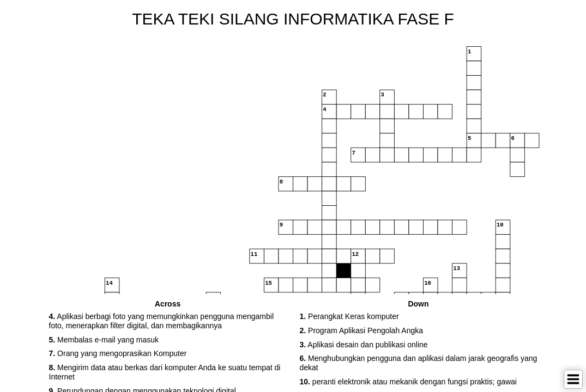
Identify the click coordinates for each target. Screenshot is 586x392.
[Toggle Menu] (573, 379)
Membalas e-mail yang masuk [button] (104, 340)
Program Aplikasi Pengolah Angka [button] (362, 330)
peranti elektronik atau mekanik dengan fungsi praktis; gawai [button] (408, 382)
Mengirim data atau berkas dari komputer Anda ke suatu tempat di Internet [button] (165, 372)
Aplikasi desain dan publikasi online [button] (364, 345)
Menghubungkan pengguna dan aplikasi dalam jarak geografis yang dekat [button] (419, 363)
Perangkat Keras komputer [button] (349, 316)
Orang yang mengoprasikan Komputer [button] (118, 353)
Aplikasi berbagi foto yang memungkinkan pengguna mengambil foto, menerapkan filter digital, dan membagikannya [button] (162, 321)
